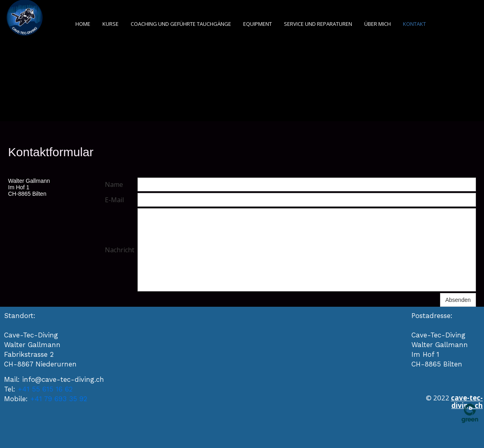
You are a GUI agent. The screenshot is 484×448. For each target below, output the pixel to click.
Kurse (111, 24)
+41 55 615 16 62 (45, 389)
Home (83, 24)
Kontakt (414, 24)
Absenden (458, 300)
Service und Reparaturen (318, 24)
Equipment (258, 24)
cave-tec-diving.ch (467, 402)
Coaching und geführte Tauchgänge (181, 24)
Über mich (378, 24)
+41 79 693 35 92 (59, 399)
